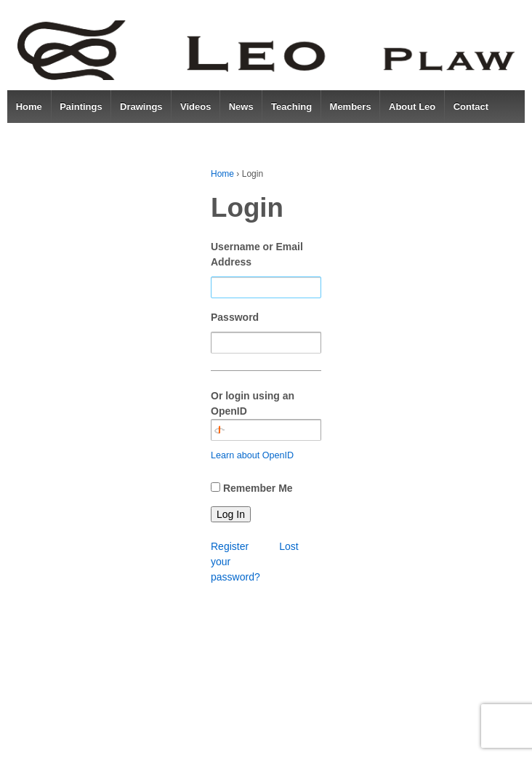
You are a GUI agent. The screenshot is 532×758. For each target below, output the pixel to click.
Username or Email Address (257, 254)
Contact (471, 107)
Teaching (291, 107)
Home (29, 107)
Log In (231, 514)
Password (235, 317)
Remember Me (258, 488)
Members (351, 107)
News (241, 107)
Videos (196, 107)
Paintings (81, 107)
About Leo (412, 107)
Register (230, 546)
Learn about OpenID (252, 455)
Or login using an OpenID (266, 415)
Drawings (141, 107)
